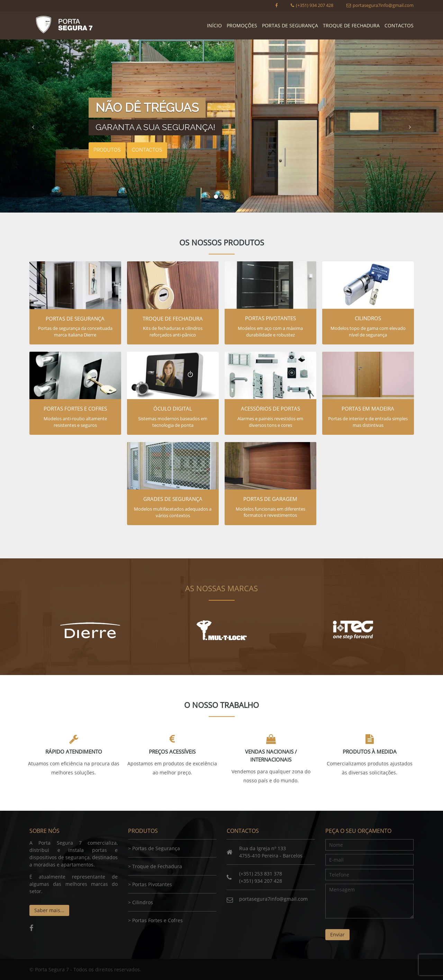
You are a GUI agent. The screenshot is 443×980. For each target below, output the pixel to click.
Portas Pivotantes (152, 884)
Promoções (242, 25)
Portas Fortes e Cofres (157, 920)
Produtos (107, 150)
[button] (33, 126)
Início (214, 25)
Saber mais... (49, 910)
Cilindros (143, 902)
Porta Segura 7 (64, 25)
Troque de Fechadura (351, 25)
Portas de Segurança (290, 25)
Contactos (399, 25)
